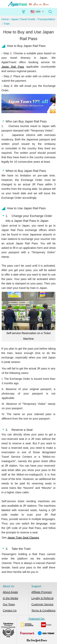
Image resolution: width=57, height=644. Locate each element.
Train (7, 24)
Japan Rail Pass (13, 67)
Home (5, 19)
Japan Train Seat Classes (23, 538)
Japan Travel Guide (23, 19)
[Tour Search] (50, 12)
